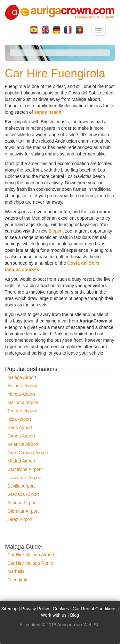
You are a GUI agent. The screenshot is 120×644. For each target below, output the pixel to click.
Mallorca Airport (23, 402)
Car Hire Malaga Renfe (30, 563)
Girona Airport (21, 436)
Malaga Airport (22, 377)
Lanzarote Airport (24, 478)
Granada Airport (23, 494)
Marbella (16, 571)
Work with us (54, 615)
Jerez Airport (20, 519)
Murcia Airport (21, 394)
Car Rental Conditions (95, 609)
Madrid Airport (21, 461)
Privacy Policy (35, 609)
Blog (75, 615)
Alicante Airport (22, 386)
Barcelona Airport (24, 469)
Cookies (61, 609)
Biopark (56, 231)
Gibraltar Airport (23, 511)
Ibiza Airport (19, 419)
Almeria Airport (22, 503)
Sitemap (9, 609)
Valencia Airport (23, 444)
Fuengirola (18, 580)
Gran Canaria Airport (28, 453)
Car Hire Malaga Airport (31, 555)
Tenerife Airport (22, 411)
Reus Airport (20, 428)
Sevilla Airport (21, 486)
